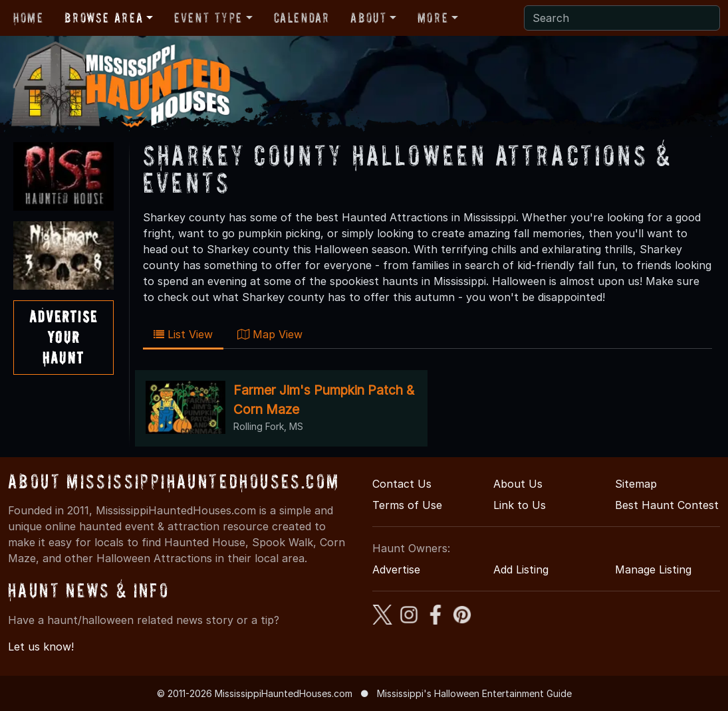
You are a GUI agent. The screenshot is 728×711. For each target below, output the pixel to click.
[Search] (622, 18)
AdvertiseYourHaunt (63, 337)
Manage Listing (653, 569)
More (433, 18)
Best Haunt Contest (667, 505)
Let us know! (41, 647)
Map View (270, 334)
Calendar (302, 18)
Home (28, 18)
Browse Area (104, 18)
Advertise (396, 569)
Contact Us (402, 484)
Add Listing (521, 569)
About (368, 18)
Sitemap (636, 484)
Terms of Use (407, 505)
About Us (518, 484)
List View (183, 334)
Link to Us (520, 505)
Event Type (208, 18)
